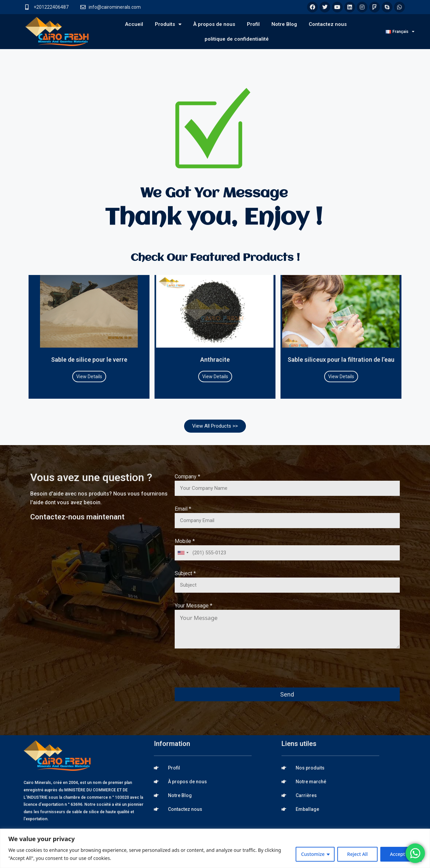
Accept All (401, 854)
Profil (253, 24)
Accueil (134, 24)
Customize (313, 854)
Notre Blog (284, 24)
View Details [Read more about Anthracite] (215, 377)
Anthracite (215, 360)
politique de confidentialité (237, 39)
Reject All (357, 854)
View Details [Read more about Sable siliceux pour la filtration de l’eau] (341, 377)
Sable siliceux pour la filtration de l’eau (341, 360)
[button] (215, 426)
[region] (215, 848)
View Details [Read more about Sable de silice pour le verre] (89, 377)
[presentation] (226, 673)
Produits (168, 24)
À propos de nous (214, 24)
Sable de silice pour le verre (89, 360)
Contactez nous (328, 24)
